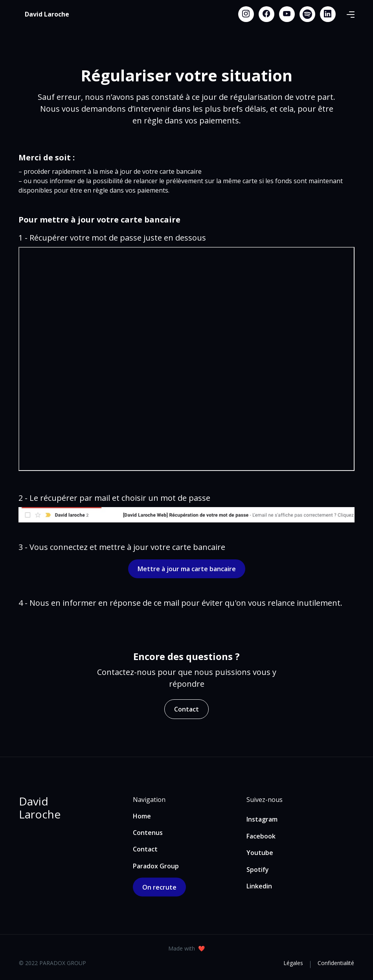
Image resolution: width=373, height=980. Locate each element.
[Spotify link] (307, 14)
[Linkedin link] (328, 14)
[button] (351, 14)
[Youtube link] (287, 14)
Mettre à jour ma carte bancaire (187, 569)
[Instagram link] (246, 14)
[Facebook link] (266, 14)
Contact (186, 709)
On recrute (159, 887)
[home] (47, 14)
